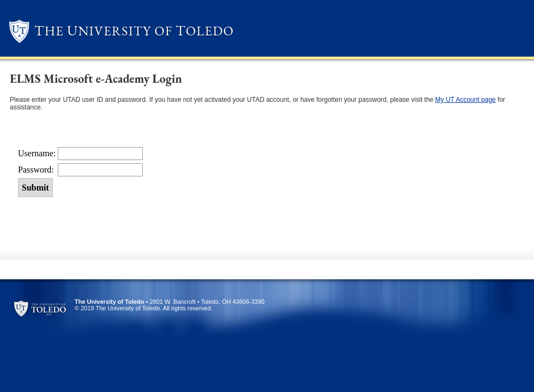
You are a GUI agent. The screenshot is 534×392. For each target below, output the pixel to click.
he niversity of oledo (134, 31)
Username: (38, 153)
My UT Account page (466, 100)
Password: (37, 170)
